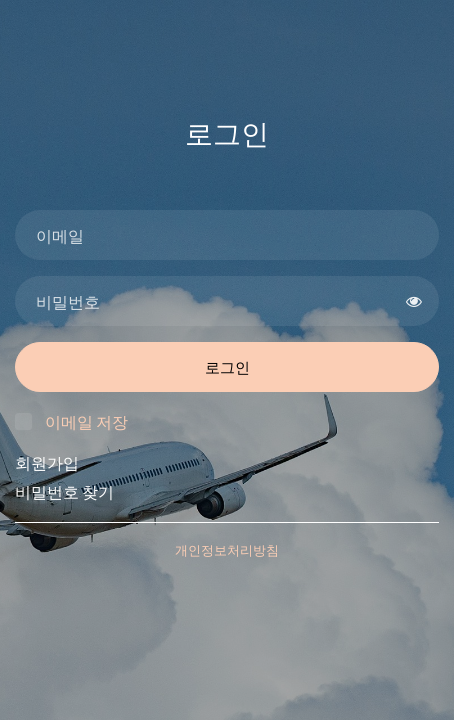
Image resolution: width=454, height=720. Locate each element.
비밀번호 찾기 (64, 491)
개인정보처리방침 (227, 550)
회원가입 (47, 462)
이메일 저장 (86, 421)
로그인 (227, 367)
